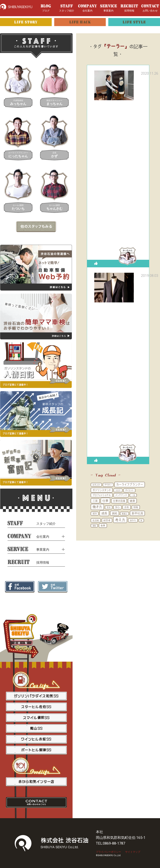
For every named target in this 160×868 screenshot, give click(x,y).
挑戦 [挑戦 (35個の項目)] (115, 513)
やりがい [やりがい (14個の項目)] (108, 485)
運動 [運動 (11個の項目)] (94, 526)
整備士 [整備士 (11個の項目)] (124, 514)
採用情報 (129, 8)
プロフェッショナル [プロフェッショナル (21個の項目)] (102, 495)
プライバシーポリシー (108, 852)
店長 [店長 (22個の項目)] (127, 507)
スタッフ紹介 (67, 8)
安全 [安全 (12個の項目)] (109, 507)
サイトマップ (133, 852)
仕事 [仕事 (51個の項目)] (105, 501)
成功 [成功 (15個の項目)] (95, 514)
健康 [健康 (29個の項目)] (132, 501)
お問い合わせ (150, 8)
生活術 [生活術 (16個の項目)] (96, 520)
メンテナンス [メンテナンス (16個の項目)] (121, 495)
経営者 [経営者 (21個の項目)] (107, 520)
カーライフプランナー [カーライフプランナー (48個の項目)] (130, 484)
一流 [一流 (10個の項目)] (133, 495)
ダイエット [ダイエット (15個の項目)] (129, 490)
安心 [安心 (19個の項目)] (117, 507)
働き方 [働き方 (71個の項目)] (97, 507)
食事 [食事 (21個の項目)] (103, 525)
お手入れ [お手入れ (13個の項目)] (96, 485)
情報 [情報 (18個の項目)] (136, 507)
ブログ (46, 8)
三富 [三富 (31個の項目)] (95, 501)
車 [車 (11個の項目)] (141, 520)
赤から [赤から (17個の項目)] (133, 520)
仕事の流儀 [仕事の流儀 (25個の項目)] (119, 501)
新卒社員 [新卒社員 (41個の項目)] (137, 513)
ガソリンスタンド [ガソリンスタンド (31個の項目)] (102, 490)
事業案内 (108, 8)
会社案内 (88, 8)
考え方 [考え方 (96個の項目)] (120, 520)
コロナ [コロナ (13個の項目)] (118, 490)
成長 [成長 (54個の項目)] (104, 513)
